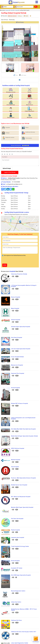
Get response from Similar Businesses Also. (14, 255)
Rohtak (12, 10)
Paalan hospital (16, 530)
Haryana (7, 10)
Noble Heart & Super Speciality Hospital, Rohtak (24, 436)
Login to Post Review (10, 172)
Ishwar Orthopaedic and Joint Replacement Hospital (23, 418)
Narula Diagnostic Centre (18, 591)
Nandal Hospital (16, 460)
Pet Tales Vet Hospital (17, 519)
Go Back (3, 10)
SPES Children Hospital (18, 448)
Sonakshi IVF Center (17, 568)
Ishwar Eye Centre (16, 602)
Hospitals (12, 271)
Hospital (17, 10)
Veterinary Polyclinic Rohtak (19, 274)
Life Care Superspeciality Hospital (21, 349)
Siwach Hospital (16, 320)
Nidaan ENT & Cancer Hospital (20, 403)
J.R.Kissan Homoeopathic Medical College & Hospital (24, 286)
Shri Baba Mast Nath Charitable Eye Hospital (23, 429)
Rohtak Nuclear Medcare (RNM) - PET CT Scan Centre (24, 610)
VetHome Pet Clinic (17, 620)
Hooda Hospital (16, 388)
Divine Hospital (15, 561)
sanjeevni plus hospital (18, 537)
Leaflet (32, 230)
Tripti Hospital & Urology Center (20, 546)
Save (26, 16)
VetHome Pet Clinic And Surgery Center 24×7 (24, 632)
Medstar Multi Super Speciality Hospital (22, 507)
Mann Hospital (15, 308)
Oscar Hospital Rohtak (17, 357)
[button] (20, 222)
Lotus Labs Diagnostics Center (20, 643)
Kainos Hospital (16, 297)
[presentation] (14, 260)
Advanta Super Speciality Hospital (21, 327)
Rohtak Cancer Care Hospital (19, 485)
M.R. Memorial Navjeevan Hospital (21, 497)
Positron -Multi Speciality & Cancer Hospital (23, 478)
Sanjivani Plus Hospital (18, 373)
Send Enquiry (20, 22)
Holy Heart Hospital (17, 337)
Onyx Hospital (15, 467)
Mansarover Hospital (17, 365)
